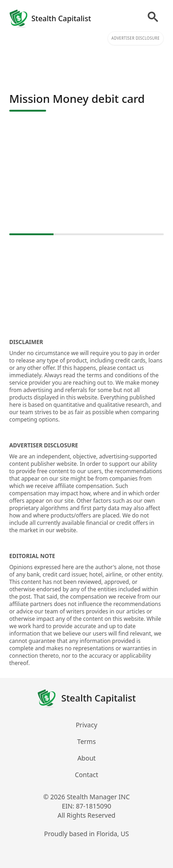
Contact (86, 775)
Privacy (86, 725)
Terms (86, 741)
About (87, 758)
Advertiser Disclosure (136, 38)
